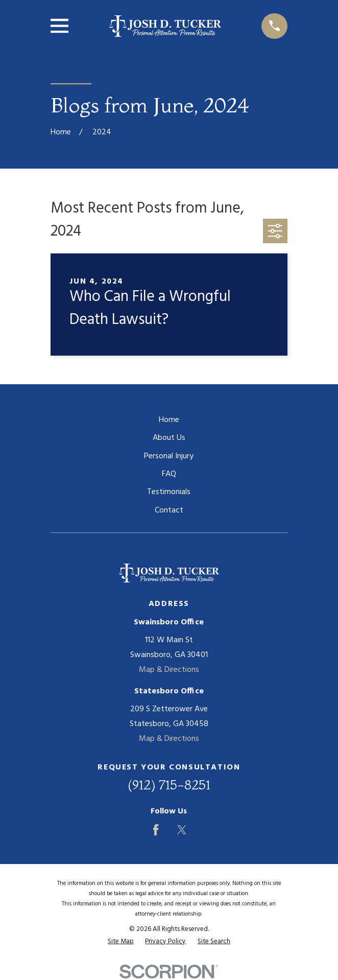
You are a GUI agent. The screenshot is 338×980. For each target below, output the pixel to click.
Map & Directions (169, 670)
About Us (169, 438)
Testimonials (169, 492)
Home (169, 420)
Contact (169, 510)
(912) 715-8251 (169, 785)
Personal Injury (169, 456)
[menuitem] (121, 942)
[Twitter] (182, 830)
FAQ (169, 474)
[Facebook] (156, 830)
